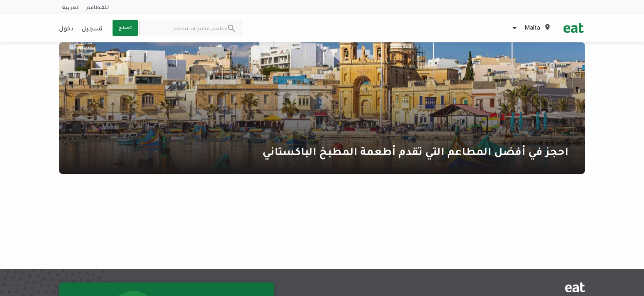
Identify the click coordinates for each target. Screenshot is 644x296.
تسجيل (92, 28)
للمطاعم (98, 7)
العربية (71, 7)
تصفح (125, 28)
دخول (66, 28)
